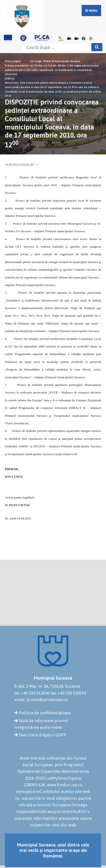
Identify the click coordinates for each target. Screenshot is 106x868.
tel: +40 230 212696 (32, 693)
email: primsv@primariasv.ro (41, 700)
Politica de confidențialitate (45, 713)
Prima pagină (13, 61)
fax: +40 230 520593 (68, 693)
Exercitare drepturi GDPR (43, 735)
